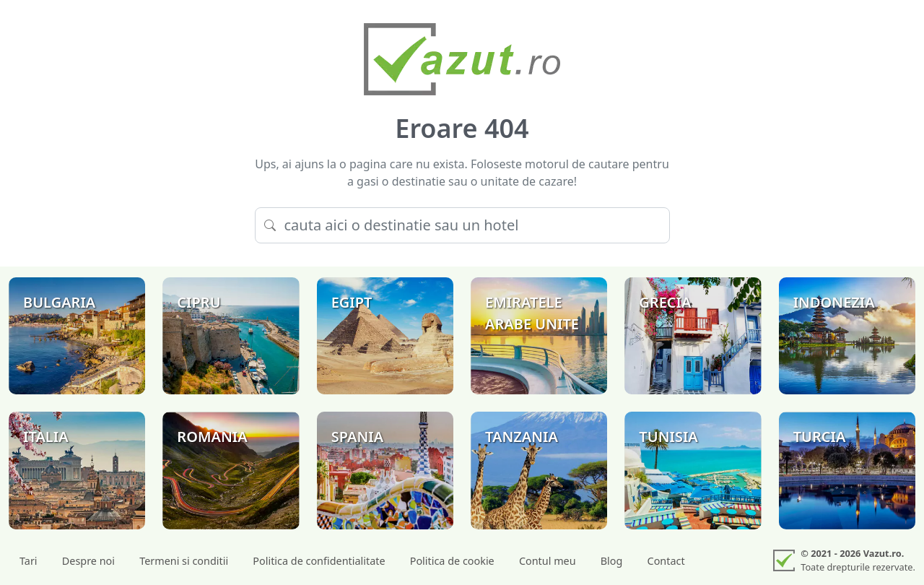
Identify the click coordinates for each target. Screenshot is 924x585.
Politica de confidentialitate (319, 561)
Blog (612, 561)
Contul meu (548, 561)
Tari (29, 561)
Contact (666, 561)
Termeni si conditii (184, 561)
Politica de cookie (452, 561)
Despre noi (88, 561)
